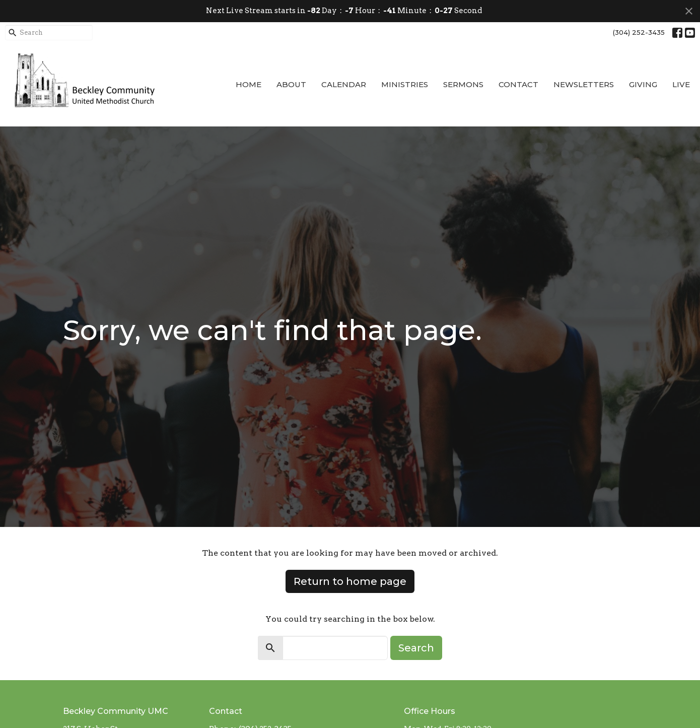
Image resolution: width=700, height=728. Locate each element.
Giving (643, 84)
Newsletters (584, 84)
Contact (518, 84)
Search (416, 648)
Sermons (463, 84)
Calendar (344, 84)
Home (249, 84)
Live (681, 84)
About (291, 84)
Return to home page (350, 581)
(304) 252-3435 (639, 32)
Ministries (405, 84)
